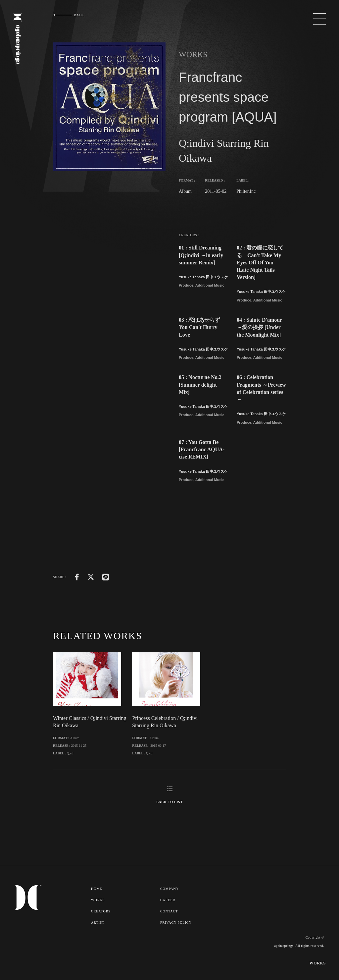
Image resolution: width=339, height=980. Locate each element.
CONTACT (170, 932)
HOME (97, 910)
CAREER (169, 921)
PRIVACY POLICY (177, 943)
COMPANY (170, 910)
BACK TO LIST (169, 823)
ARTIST (98, 943)
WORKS (98, 921)
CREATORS (101, 932)
